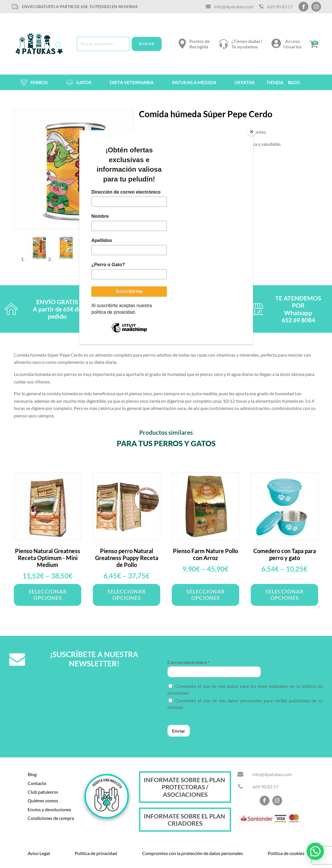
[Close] (252, 132)
